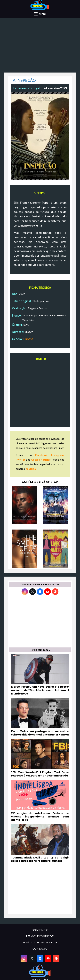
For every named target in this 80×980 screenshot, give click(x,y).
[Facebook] (40, 592)
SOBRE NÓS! (40, 930)
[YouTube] (48, 592)
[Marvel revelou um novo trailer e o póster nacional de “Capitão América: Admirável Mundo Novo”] (40, 675)
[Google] (55, 592)
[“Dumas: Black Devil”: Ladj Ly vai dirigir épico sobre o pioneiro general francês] (40, 844)
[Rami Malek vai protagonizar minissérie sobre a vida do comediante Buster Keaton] (40, 717)
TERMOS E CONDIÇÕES (40, 936)
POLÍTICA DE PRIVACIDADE (40, 942)
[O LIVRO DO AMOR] (55, 549)
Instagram (57, 455)
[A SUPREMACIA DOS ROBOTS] (55, 505)
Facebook (41, 455)
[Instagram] (25, 592)
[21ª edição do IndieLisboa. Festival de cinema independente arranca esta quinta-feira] (40, 801)
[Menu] (40, 14)
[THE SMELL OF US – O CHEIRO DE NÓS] (25, 549)
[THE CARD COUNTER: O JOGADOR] (25, 505)
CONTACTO (40, 949)
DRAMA (28, 339)
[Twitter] (32, 592)
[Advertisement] (40, 46)
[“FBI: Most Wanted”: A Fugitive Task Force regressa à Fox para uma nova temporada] (40, 758)
